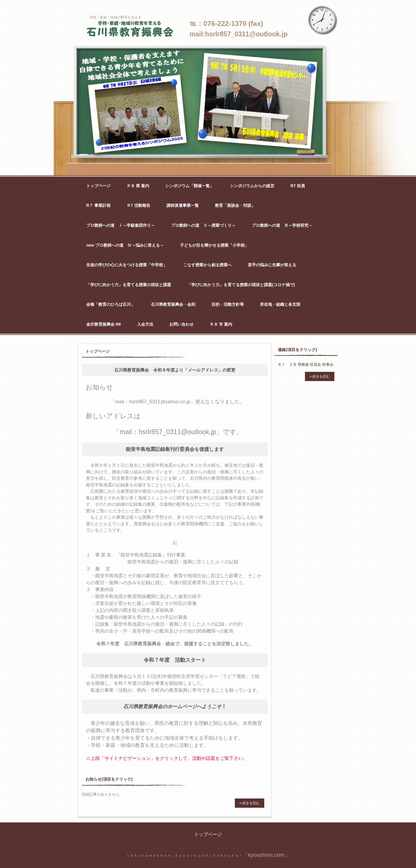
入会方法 (145, 324)
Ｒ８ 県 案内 (138, 186)
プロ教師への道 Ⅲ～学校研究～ (282, 225)
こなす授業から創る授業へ (207, 265)
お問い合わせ (181, 324)
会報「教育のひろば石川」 (110, 304)
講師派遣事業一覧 (183, 205)
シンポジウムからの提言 (252, 186)
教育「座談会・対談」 (235, 205)
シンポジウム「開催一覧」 (190, 186)
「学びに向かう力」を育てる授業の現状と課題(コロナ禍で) (241, 285)
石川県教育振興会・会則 (173, 304)
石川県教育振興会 (130, 29)
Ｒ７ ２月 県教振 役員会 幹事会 (306, 364)
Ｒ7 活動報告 (138, 205)
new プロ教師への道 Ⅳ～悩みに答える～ (125, 245)
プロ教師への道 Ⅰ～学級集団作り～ (121, 225)
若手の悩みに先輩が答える (272, 265)
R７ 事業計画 (98, 205)
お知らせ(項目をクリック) (109, 779)
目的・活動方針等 (228, 304)
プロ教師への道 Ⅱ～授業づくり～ (203, 225)
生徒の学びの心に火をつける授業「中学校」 (127, 265)
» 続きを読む (250, 803)
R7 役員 (298, 186)
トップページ (98, 186)
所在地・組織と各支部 (280, 304)
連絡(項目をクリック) (297, 350)
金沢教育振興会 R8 (104, 324)
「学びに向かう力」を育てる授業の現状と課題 (129, 285)
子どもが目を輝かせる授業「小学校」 (214, 245)
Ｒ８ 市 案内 (221, 324)
